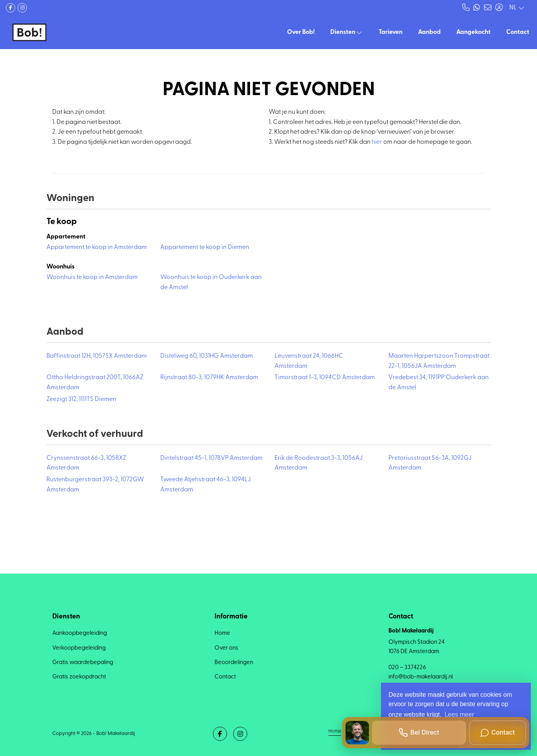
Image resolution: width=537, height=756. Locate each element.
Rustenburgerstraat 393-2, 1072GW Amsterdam (95, 485)
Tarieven (391, 32)
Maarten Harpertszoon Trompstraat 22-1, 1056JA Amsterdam (439, 361)
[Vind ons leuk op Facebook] (11, 8)
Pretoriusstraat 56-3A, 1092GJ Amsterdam (430, 463)
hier (377, 142)
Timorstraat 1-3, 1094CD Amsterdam (325, 378)
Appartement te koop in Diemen (205, 247)
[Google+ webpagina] (22, 8)
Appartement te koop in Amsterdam (97, 247)
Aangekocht (473, 32)
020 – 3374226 (407, 668)
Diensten (347, 32)
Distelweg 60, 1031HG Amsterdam (206, 356)
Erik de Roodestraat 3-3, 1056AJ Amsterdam (319, 463)
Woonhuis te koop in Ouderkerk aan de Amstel (211, 283)
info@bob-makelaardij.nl (421, 677)
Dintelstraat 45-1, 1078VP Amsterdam (211, 458)
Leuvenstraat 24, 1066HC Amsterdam (309, 361)
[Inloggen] (499, 8)
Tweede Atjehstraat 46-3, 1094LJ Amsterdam (206, 485)
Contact (518, 32)
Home (335, 731)
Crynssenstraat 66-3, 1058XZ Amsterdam (86, 463)
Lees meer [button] (459, 714)
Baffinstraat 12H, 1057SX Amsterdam (97, 356)
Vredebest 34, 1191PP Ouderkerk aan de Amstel (439, 383)
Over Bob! (301, 32)
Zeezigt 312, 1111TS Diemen (81, 399)
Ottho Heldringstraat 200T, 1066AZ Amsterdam (95, 383)
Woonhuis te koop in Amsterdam (92, 277)
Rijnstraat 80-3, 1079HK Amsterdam (209, 378)
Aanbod (429, 32)
